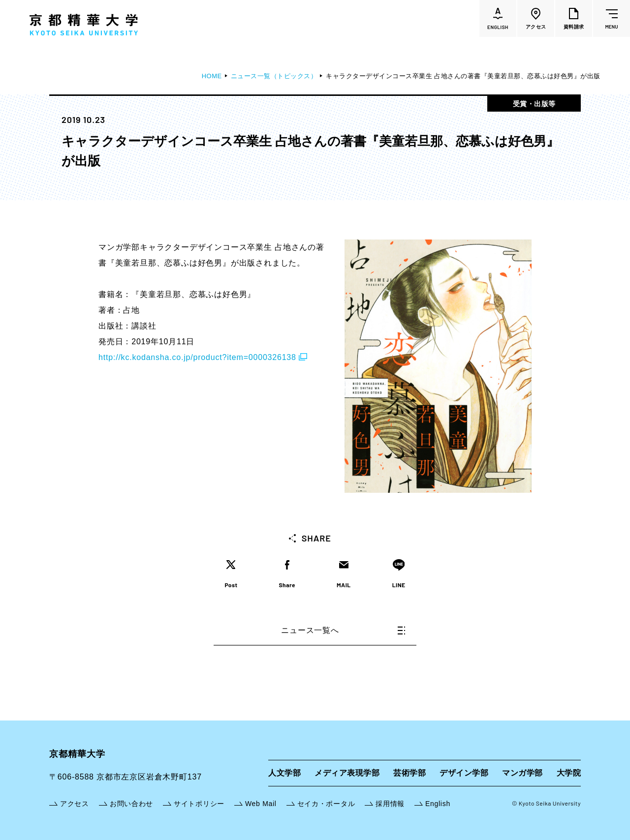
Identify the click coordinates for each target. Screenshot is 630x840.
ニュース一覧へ (343, 630)
